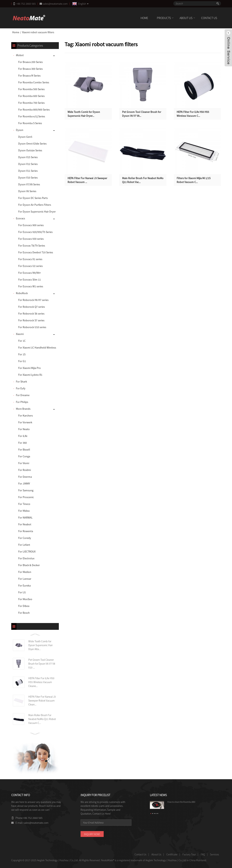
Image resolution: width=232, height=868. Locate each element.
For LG (22, 592)
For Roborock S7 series (31, 320)
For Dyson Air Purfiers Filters (35, 205)
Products (164, 18)
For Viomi (24, 463)
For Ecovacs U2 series (30, 266)
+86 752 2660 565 (26, 4)
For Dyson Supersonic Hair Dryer (37, 212)
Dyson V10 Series (28, 178)
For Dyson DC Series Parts (33, 198)
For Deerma (25, 477)
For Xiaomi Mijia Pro (30, 368)
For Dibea (24, 606)
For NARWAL (25, 518)
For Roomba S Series (30, 123)
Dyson (20, 130)
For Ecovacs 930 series (31, 239)
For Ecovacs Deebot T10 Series (36, 252)
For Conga (24, 456)
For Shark (21, 382)
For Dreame (23, 395)
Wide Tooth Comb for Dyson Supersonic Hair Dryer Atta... (40, 645)
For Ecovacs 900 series (31, 225)
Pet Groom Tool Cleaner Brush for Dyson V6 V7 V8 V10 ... (42, 664)
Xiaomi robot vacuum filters (38, 32)
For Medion (25, 572)
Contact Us (209, 18)
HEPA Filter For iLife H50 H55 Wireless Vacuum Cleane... (41, 682)
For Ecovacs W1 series (31, 286)
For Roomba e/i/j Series (32, 116)
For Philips (22, 402)
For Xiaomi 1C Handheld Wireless (37, 348)
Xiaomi (20, 334)
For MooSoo (25, 599)
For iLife (23, 436)
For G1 (22, 361)
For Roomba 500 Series (31, 89)
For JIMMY (24, 484)
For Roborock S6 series (31, 314)
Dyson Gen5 (25, 137)
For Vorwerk (25, 422)
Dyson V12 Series (28, 164)
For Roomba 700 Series (31, 103)
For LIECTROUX (27, 552)
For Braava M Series (29, 76)
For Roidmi (25, 470)
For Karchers (26, 416)
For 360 (23, 443)
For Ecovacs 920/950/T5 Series (35, 232)
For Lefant (24, 545)
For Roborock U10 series (32, 327)
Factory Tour (189, 854)
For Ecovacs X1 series (30, 259)
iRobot (20, 55)
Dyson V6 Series (27, 191)
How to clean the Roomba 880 (181, 802)
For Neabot (25, 524)
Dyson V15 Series (28, 157)
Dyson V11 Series (28, 171)
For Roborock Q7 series (32, 307)
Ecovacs (20, 218)
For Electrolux (26, 558)
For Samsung (26, 490)
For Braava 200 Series (30, 62)
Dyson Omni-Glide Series (32, 144)
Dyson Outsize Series (30, 150)
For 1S (22, 354)
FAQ (203, 854)
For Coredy (25, 538)
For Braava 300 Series (30, 69)
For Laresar (25, 579)
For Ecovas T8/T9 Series (32, 246)
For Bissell (24, 450)
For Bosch (24, 613)
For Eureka (24, 586)
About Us (186, 18)
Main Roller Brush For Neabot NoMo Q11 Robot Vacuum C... (42, 719)
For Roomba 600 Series (31, 96)
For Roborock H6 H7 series (33, 300)
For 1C (22, 341)
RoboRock (22, 293)
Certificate (172, 854)
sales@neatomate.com (56, 4)
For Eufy (21, 388)
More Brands (23, 409)
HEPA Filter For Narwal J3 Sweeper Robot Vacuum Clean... (42, 701)
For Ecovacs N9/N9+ (30, 273)
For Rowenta (26, 531)
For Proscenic (26, 497)
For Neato (24, 429)
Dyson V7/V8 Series (29, 184)
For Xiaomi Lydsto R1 (30, 375)
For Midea (24, 511)
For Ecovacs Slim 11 (30, 280)
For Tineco (24, 504)
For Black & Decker (29, 565)
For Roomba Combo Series (34, 82)
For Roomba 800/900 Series (34, 110)
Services (215, 854)
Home (144, 18)
